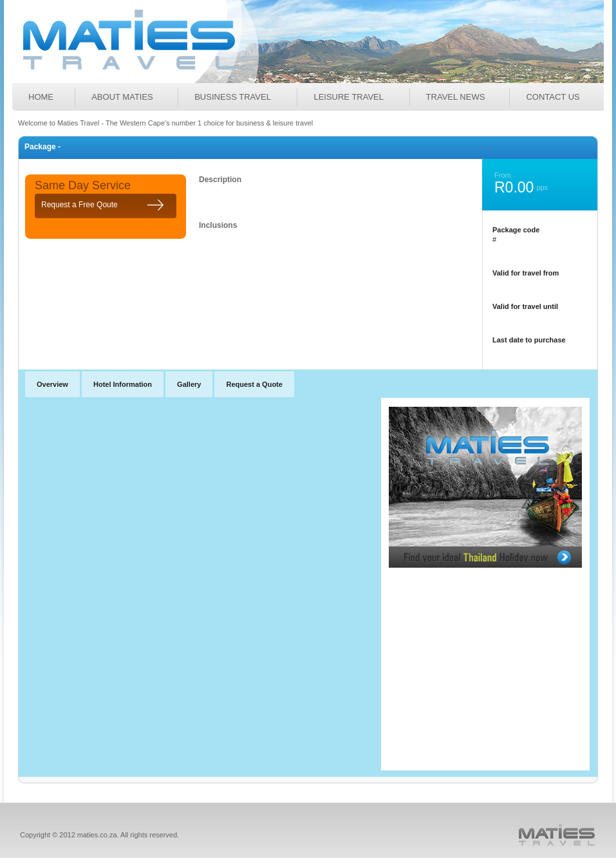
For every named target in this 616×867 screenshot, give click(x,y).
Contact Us (553, 97)
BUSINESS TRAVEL (233, 97)
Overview (52, 384)
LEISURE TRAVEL (349, 97)
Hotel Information (123, 384)
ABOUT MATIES (122, 97)
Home (41, 97)
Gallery (189, 384)
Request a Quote (254, 384)
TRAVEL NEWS (456, 97)
